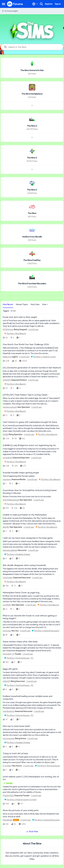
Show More (32, 832)
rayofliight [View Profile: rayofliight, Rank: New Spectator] (7, 605)
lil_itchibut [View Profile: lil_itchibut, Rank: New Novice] (7, 766)
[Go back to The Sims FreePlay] (32, 260)
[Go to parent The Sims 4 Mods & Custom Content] (20, 800)
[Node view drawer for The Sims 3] (32, 170)
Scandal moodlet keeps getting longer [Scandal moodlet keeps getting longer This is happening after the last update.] (21, 473)
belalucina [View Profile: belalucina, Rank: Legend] (7, 357)
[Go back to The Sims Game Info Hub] (32, 70)
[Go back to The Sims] (32, 213)
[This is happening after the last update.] (32, 476)
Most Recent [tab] (8, 304)
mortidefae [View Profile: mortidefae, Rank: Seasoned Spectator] (7, 458)
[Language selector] (35, 4)
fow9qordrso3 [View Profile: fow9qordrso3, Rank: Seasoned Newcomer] (9, 711)
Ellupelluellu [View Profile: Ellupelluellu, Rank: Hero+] (8, 820)
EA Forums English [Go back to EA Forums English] (10, 11)
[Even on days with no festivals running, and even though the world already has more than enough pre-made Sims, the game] (32, 374)
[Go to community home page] (15, 4)
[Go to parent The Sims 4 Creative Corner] (43, 357)
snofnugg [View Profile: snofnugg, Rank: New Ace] (7, 631)
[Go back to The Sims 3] (32, 158)
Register (49, 4)
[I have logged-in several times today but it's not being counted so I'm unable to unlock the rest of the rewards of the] (32, 452)
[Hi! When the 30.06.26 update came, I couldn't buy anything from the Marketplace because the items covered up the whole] (32, 599)
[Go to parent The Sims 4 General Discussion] (45, 631)
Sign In (58, 4)
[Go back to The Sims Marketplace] (32, 94)
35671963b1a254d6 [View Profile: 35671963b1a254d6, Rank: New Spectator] (11, 500)
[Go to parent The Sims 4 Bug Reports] (15, 334)
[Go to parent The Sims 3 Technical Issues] (47, 766)
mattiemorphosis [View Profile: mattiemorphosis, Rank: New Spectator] (10, 407)
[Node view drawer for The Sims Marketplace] (32, 105)
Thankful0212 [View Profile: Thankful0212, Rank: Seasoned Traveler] (8, 795)
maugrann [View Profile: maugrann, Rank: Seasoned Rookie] (7, 479)
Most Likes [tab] (35, 304)
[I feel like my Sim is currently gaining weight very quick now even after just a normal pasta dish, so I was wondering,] (32, 625)
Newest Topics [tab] (22, 304)
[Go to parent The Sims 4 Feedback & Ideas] (17, 554)
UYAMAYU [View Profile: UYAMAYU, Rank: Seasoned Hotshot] (7, 380)
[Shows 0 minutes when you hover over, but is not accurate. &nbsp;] (32, 496)
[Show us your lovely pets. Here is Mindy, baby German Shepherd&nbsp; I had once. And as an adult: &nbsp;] (32, 815)
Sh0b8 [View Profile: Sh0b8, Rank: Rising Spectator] (5, 434)
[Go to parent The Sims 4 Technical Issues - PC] (18, 658)
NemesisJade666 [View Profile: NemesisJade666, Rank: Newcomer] (10, 550)
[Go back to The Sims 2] (32, 190)
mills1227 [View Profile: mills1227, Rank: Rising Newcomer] (6, 681)
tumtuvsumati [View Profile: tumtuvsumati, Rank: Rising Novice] (9, 738)
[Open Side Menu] (4, 4)
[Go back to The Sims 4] (32, 126)
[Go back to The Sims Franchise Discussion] (32, 284)
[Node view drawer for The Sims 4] (32, 138)
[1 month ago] (33, 330)
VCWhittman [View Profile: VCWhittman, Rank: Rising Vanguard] (8, 329)
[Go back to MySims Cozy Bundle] (32, 237)
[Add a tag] (13, 311)
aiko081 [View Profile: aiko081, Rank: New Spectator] (6, 527)
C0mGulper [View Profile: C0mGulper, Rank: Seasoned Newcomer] (8, 578)
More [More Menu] (45, 304)
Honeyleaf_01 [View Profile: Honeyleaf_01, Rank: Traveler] (8, 654)
